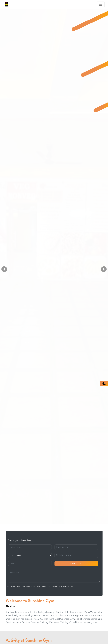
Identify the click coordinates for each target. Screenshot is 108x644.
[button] (4, 269)
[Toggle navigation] (101, 4)
